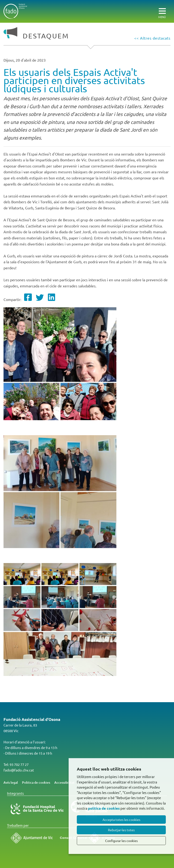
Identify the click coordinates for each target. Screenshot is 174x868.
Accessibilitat (65, 782)
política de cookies (104, 808)
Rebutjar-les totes (121, 830)
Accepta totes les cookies (121, 820)
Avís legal (11, 782)
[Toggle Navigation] (164, 8)
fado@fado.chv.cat (19, 770)
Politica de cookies (36, 782)
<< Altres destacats (152, 38)
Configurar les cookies (121, 841)
